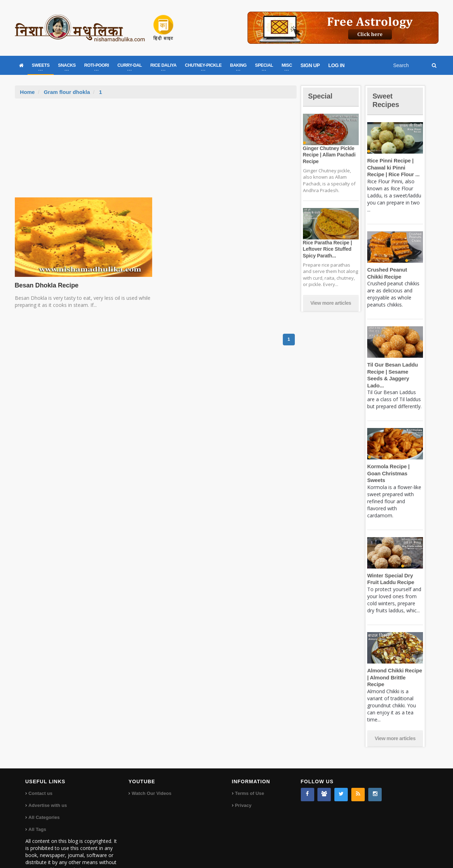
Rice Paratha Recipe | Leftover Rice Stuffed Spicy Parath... (327, 249)
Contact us (40, 772)
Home (28, 92)
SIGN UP (310, 65)
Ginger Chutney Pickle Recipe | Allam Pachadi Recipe (328, 155)
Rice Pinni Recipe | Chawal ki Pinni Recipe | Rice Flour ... (395, 167)
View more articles (331, 303)
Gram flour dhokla (67, 92)
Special (321, 96)
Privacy (243, 784)
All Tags (37, 808)
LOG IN (336, 65)
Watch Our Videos (151, 772)
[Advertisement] (156, 151)
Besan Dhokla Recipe (46, 285)
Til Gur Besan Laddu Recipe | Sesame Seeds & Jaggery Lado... (395, 371)
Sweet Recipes (387, 100)
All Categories (44, 796)
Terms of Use (249, 772)
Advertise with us (48, 784)
